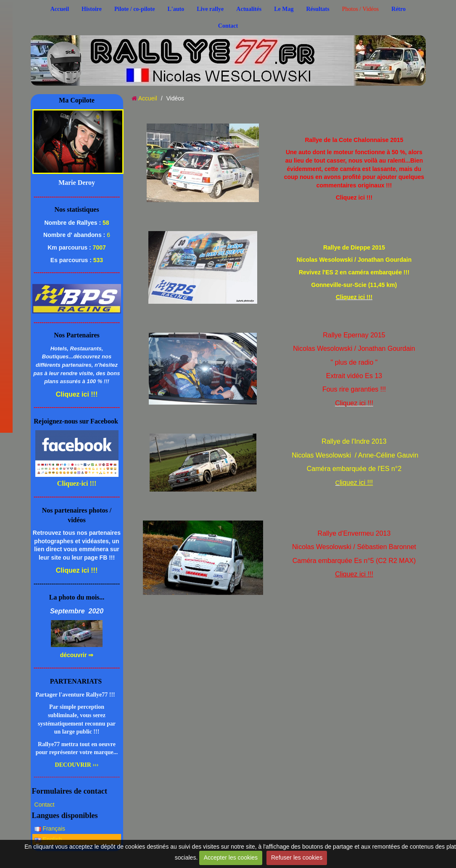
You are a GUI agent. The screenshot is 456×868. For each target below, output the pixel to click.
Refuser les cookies (297, 857)
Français (50, 829)
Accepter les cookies (231, 857)
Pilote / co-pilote (134, 9)
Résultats (318, 9)
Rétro (398, 9)
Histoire (92, 9)
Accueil (60, 9)
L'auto (176, 9)
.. (95, 51)
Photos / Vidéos (361, 9)
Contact (228, 26)
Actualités (249, 9)
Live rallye (210, 9)
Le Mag (284, 9)
